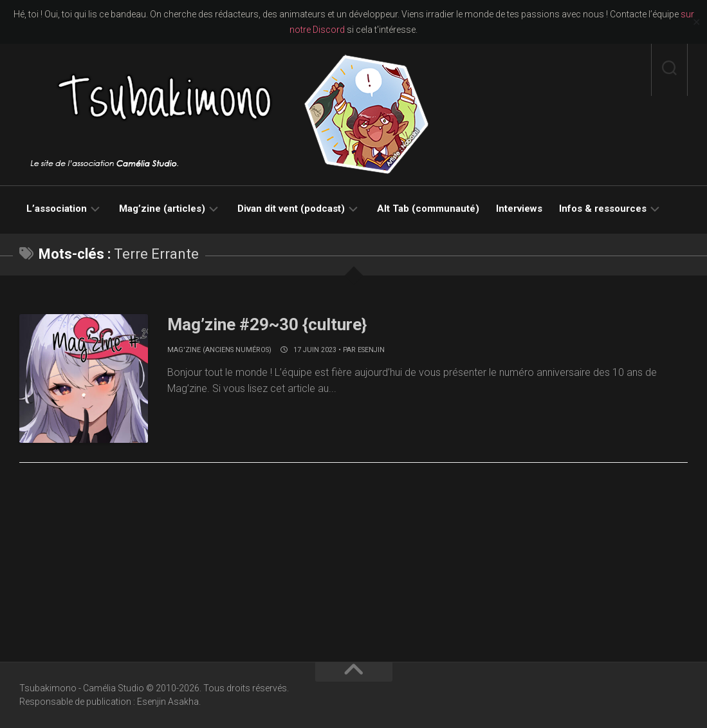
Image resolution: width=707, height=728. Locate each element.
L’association (57, 209)
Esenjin (371, 350)
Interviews (519, 209)
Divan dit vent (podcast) (291, 209)
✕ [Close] (696, 22)
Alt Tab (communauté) (428, 209)
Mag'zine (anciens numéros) (219, 350)
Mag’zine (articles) (162, 209)
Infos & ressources (603, 209)
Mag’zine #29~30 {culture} (267, 324)
